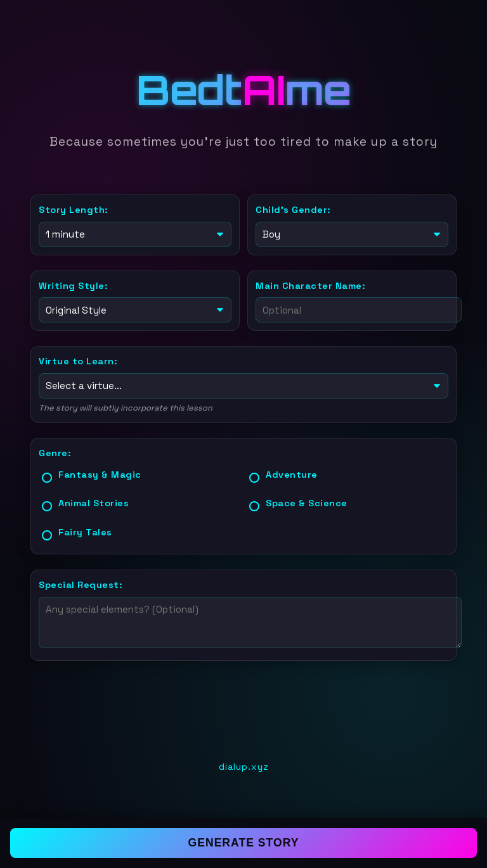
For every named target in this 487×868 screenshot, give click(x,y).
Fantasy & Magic (100, 472)
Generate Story (244, 843)
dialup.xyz (244, 764)
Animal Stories (94, 501)
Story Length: (74, 210)
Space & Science (307, 501)
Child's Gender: (293, 210)
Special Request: (81, 582)
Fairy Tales (85, 530)
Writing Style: (73, 284)
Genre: (55, 450)
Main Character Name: (310, 284)
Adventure (292, 472)
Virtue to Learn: (78, 360)
